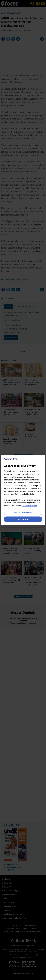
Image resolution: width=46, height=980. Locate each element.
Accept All (23, 519)
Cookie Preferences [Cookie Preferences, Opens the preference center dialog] (23, 513)
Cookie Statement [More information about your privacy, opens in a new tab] (29, 506)
